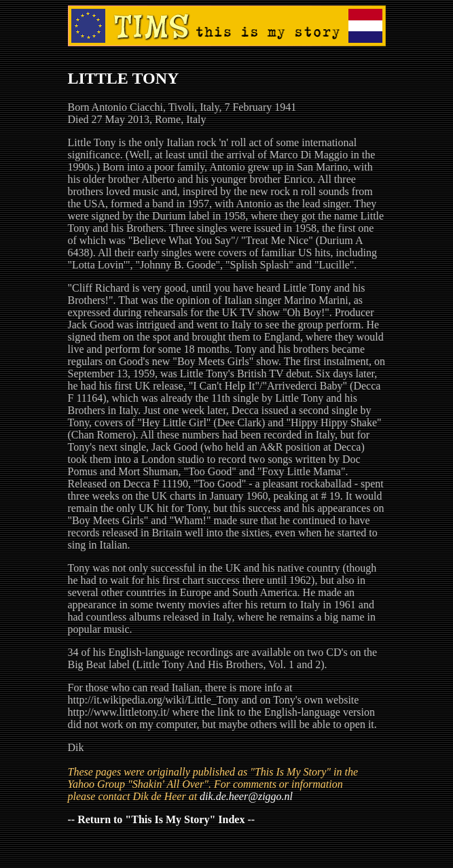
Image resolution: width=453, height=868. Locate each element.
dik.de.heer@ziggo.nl (246, 796)
